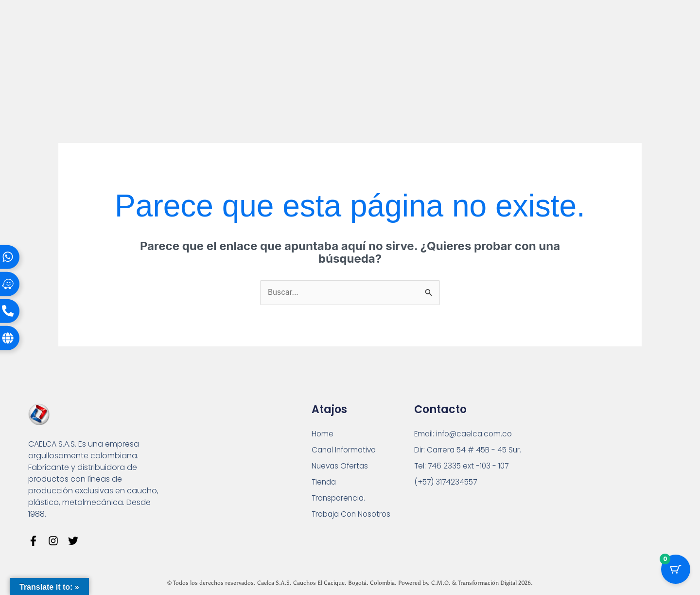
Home (323, 434)
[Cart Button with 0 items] (676, 571)
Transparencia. (340, 500)
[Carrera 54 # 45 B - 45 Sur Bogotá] (595, 463)
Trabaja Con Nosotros (353, 517)
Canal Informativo (346, 451)
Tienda (325, 484)
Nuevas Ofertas (341, 467)
